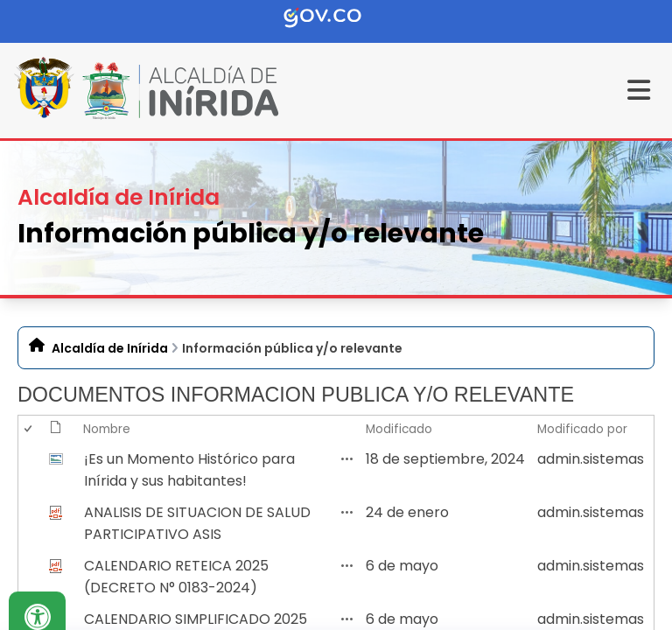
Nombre (107, 429)
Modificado (399, 429)
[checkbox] (27, 470)
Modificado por (582, 429)
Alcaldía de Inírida (110, 348)
